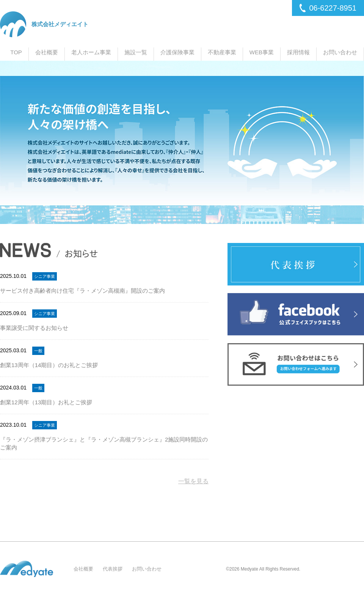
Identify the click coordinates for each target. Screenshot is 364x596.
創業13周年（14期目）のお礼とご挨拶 (49, 365)
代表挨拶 (113, 569)
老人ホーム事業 (91, 52)
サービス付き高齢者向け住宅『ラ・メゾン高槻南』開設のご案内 (82, 291)
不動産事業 (222, 52)
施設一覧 (136, 52)
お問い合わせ (340, 52)
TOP (16, 52)
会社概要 (47, 52)
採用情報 (298, 52)
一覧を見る (193, 481)
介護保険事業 (177, 52)
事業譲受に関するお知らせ (34, 328)
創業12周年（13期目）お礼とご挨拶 (46, 402)
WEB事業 (262, 52)
